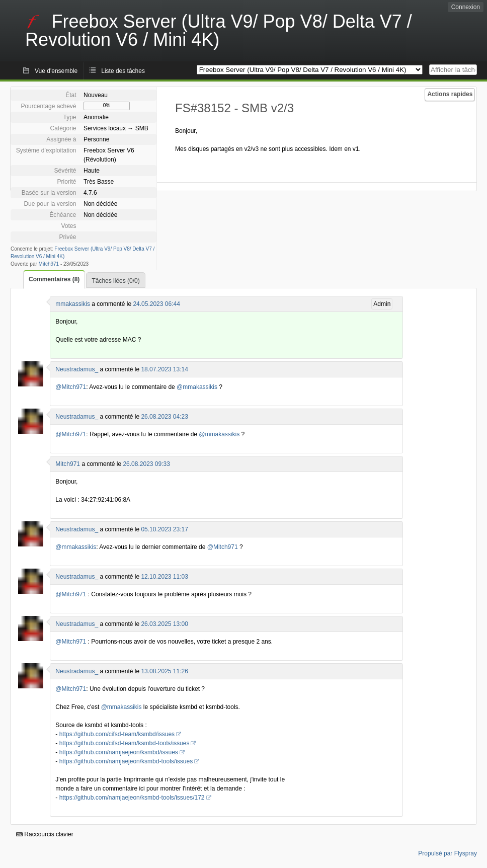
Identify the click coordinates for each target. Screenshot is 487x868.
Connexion (466, 7)
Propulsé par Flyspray (448, 853)
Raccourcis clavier (45, 834)
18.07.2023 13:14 (164, 369)
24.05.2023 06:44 (156, 304)
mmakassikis (73, 304)
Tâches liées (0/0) (115, 281)
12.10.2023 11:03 (164, 577)
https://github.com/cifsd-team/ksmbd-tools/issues (125, 743)
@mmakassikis (197, 387)
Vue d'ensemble (56, 71)
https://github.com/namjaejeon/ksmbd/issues (119, 752)
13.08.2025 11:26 (164, 671)
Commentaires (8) (54, 279)
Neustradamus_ (77, 369)
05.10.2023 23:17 (164, 529)
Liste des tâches (123, 71)
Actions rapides (450, 94)
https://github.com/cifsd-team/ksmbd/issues (117, 734)
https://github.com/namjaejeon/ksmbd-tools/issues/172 (132, 798)
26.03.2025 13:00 (164, 624)
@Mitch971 (71, 387)
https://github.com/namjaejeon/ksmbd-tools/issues (126, 761)
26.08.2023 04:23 (164, 417)
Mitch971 (49, 264)
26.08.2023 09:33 (146, 464)
